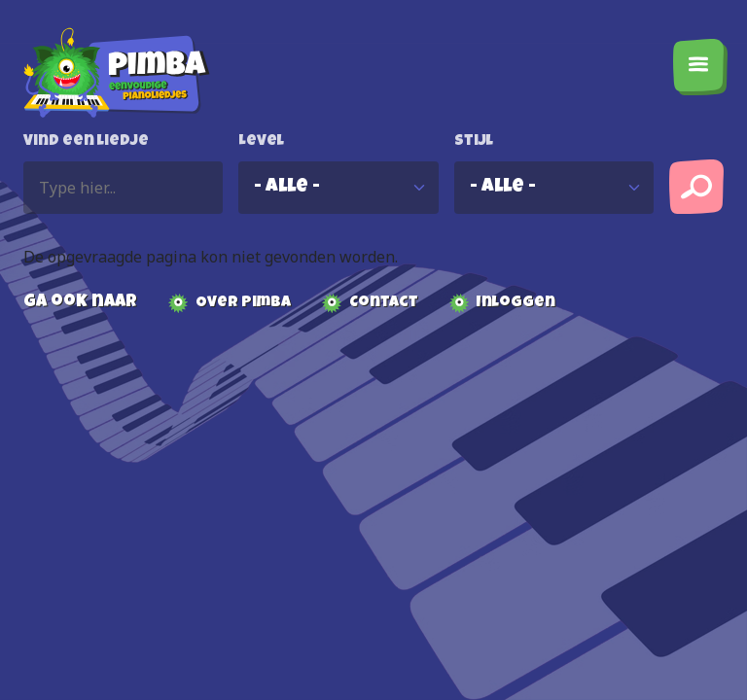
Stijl (474, 142)
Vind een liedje (86, 142)
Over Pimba (243, 303)
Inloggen (516, 303)
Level (261, 142)
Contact (384, 303)
